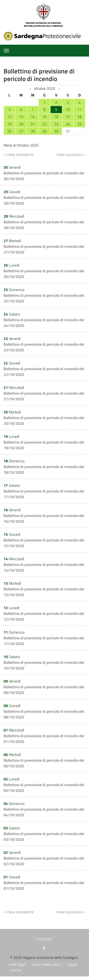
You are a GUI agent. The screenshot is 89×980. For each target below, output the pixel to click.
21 (33, 124)
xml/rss (16, 970)
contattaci (44, 939)
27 (21, 131)
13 (21, 117)
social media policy (46, 964)
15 (44, 117)
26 (9, 131)
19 (9, 124)
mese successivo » (71, 154)
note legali (17, 964)
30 (56, 131)
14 (33, 117)
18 (80, 117)
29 (44, 131)
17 (68, 117)
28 (33, 131)
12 (9, 117)
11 (80, 110)
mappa (73, 964)
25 (80, 124)
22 (44, 124)
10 (68, 110)
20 (21, 124)
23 (56, 124)
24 (68, 124)
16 (56, 117)
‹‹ (30, 89)
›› (59, 89)
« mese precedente (19, 154)
